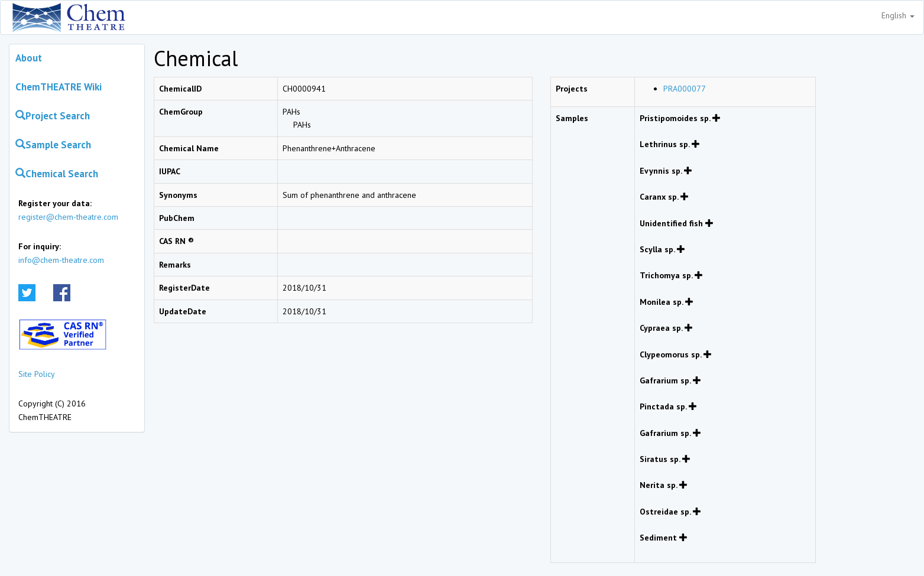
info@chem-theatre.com (61, 260)
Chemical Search (57, 174)
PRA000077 (685, 89)
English (898, 15)
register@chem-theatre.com (68, 217)
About (29, 58)
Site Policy (37, 374)
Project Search (53, 116)
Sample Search (53, 145)
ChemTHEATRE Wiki (59, 87)
